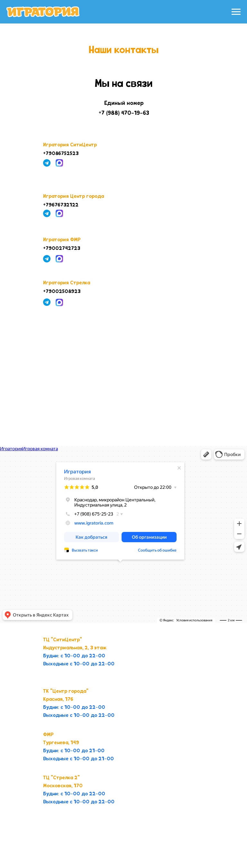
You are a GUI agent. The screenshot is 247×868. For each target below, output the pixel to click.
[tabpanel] (123, 535)
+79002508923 (62, 292)
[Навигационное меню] (236, 12)
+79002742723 (62, 249)
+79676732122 (61, 205)
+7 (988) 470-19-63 (124, 113)
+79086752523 (61, 154)
